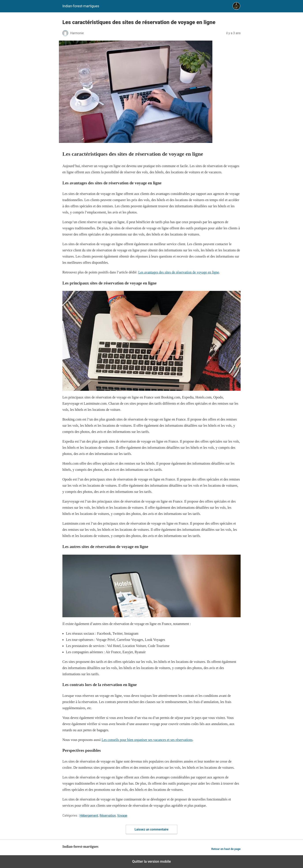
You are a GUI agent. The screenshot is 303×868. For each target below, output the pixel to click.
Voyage (122, 816)
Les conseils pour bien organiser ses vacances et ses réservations (147, 740)
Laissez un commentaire (151, 829)
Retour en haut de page (226, 849)
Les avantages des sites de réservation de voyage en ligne (179, 272)
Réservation (108, 816)
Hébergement (89, 816)
